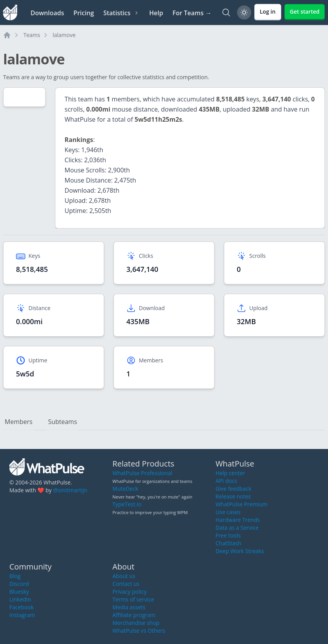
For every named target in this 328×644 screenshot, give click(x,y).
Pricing (84, 13)
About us (124, 576)
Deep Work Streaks (240, 551)
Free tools (228, 535)
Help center (230, 473)
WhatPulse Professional (142, 473)
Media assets (129, 607)
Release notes (233, 496)
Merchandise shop (136, 623)
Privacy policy (129, 592)
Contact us (126, 584)
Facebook (21, 607)
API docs (226, 481)
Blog (15, 576)
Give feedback (234, 489)
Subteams (62, 422)
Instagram (22, 615)
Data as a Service (237, 528)
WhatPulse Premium (242, 504)
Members (19, 422)
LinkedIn (20, 599)
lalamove (64, 35)
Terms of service (133, 599)
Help (156, 13)
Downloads (47, 13)
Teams (32, 35)
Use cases (228, 512)
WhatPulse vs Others (139, 631)
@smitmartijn (70, 490)
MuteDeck (125, 489)
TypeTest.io (127, 504)
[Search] (226, 12)
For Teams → (192, 13)
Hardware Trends (238, 520)
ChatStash (229, 543)
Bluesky (19, 592)
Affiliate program (134, 615)
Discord (19, 584)
